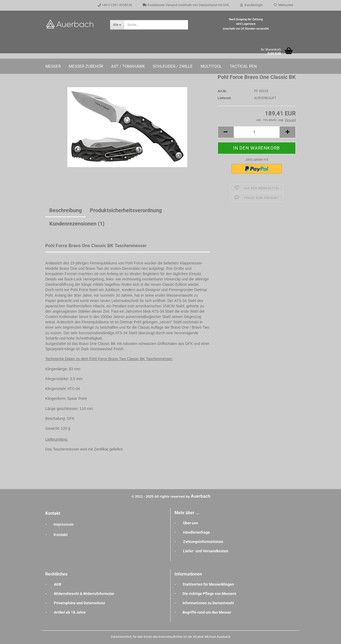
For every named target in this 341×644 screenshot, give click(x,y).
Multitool (211, 66)
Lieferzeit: (225, 98)
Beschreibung (66, 210)
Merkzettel (283, 5)
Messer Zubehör (86, 66)
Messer (53, 66)
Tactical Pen (243, 66)
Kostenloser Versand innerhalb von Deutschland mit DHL (186, 5)
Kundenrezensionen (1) (77, 224)
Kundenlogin (251, 5)
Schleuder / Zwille (173, 66)
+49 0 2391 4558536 (115, 5)
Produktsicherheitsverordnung (126, 210)
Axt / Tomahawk (128, 66)
